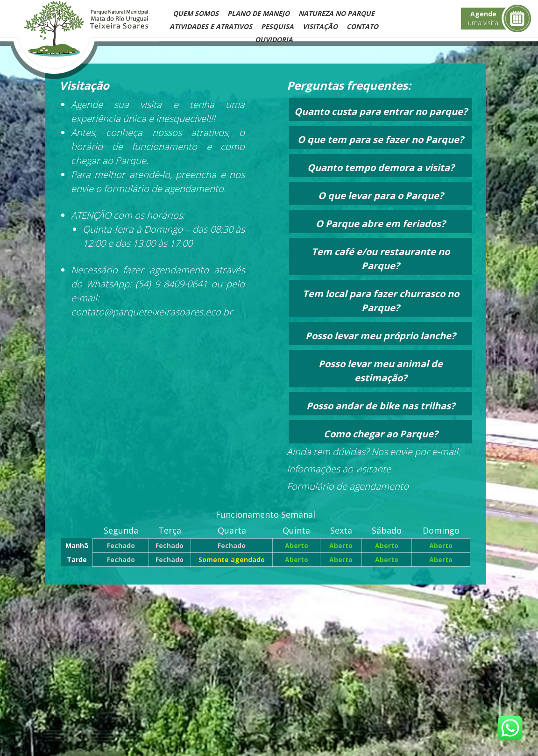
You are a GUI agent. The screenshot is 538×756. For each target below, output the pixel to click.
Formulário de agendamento (348, 486)
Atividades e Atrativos (211, 26)
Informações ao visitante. (340, 469)
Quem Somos (196, 13)
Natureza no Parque (336, 13)
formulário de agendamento (163, 189)
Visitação (320, 26)
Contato (362, 26)
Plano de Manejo (258, 13)
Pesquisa (277, 26)
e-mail (445, 452)
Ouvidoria (274, 39)
